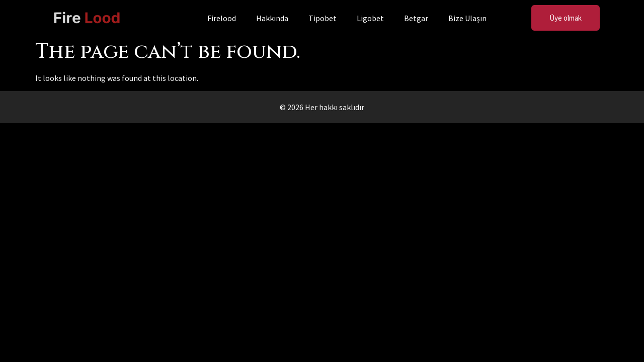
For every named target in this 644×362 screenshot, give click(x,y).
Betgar (416, 18)
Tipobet (323, 18)
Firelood (222, 18)
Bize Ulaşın (467, 18)
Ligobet (370, 18)
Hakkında (272, 18)
